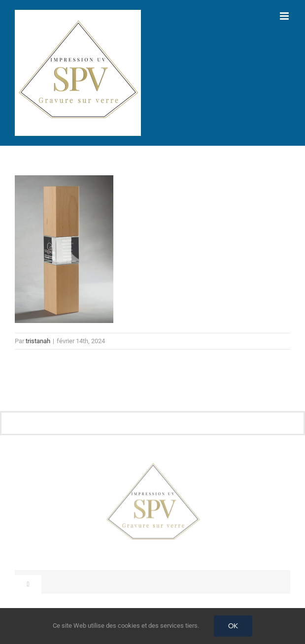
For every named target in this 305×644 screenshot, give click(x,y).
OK (233, 626)
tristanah (38, 341)
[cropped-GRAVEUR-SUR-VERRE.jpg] (153, 465)
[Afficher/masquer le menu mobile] (285, 16)
